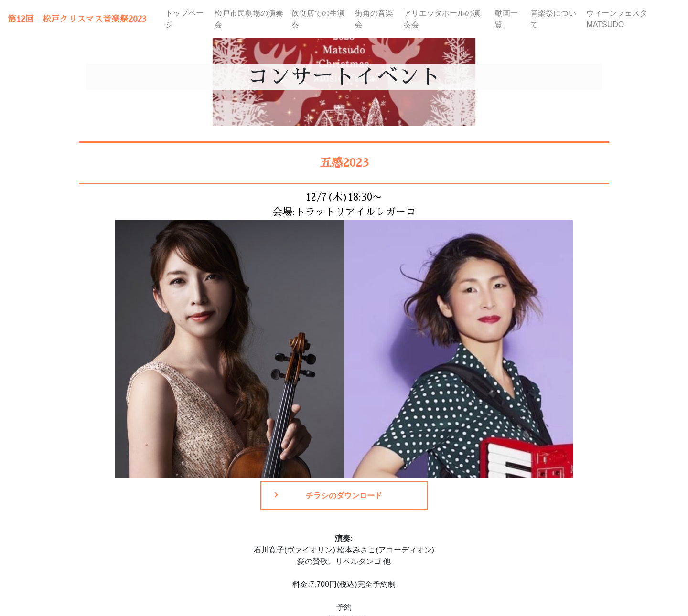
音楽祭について (553, 19)
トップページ (184, 19)
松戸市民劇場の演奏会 (249, 19)
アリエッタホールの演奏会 (442, 19)
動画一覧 (506, 19)
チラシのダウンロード (344, 495)
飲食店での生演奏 (318, 19)
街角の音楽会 (374, 19)
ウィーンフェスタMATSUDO (617, 19)
